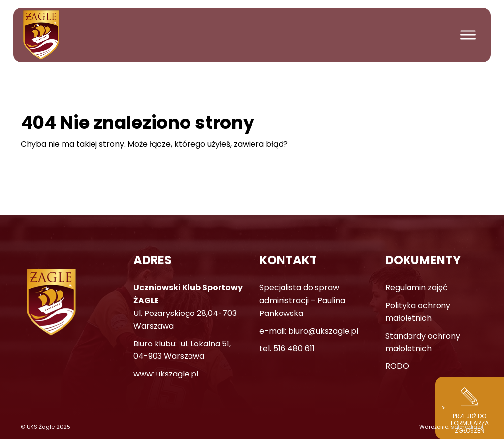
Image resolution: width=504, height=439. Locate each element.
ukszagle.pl (177, 374)
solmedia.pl (467, 427)
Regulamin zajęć (417, 288)
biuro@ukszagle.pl (323, 331)
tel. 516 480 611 (287, 349)
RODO (397, 366)
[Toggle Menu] (468, 35)
